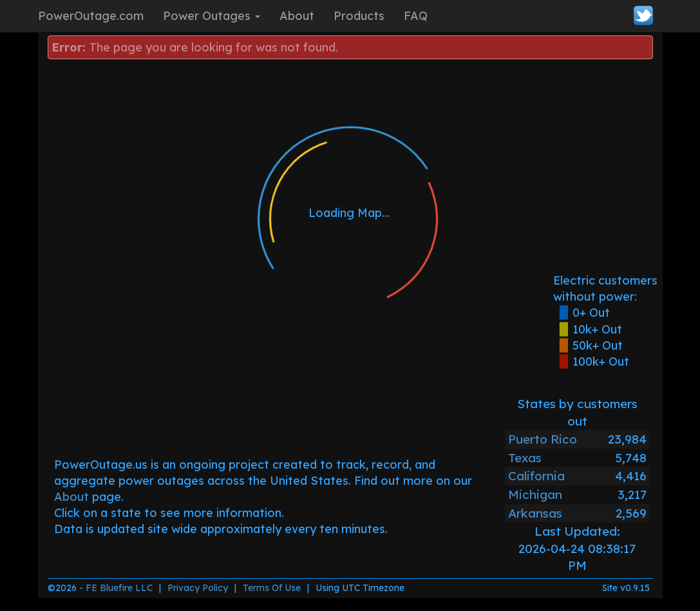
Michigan (535, 494)
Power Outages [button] (212, 16)
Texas (525, 458)
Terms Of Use (272, 588)
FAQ (416, 16)
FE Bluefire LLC (119, 588)
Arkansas (535, 513)
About (297, 16)
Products (359, 16)
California (536, 476)
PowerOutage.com (91, 16)
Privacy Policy (198, 588)
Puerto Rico (543, 439)
